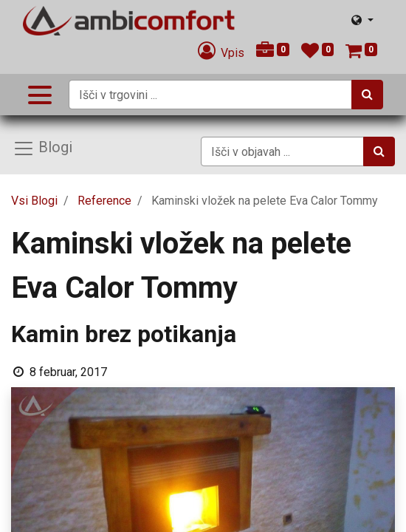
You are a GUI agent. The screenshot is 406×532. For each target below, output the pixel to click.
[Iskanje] (367, 95)
